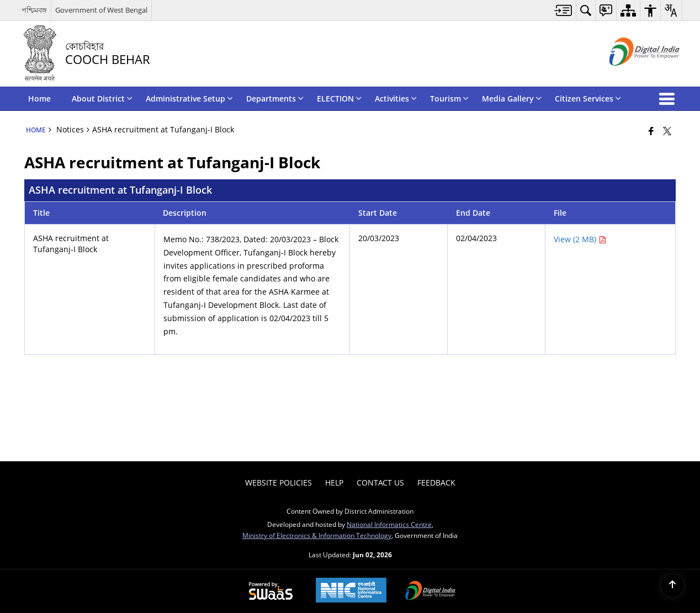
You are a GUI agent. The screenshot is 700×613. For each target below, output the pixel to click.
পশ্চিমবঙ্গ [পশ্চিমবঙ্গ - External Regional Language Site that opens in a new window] (34, 10)
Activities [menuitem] (396, 98)
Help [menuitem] (334, 483)
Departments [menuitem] (275, 98)
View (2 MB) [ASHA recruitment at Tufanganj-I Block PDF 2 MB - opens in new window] (580, 239)
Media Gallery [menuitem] (512, 98)
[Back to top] (672, 585)
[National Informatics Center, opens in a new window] (351, 591)
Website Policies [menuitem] (279, 483)
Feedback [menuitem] (436, 483)
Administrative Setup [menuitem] (189, 98)
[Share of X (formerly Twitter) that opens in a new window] (667, 131)
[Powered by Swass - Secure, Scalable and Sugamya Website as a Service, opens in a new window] (271, 591)
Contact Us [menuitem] (380, 483)
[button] (669, 99)
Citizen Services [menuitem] (588, 98)
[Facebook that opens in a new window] (651, 131)
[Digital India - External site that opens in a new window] (631, 75)
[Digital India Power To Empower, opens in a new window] (431, 591)
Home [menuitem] (39, 98)
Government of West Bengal (101, 10)
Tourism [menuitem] (449, 98)
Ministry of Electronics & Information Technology (317, 535)
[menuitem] (563, 10)
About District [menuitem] (102, 98)
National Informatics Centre (389, 524)
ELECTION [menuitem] (339, 98)
